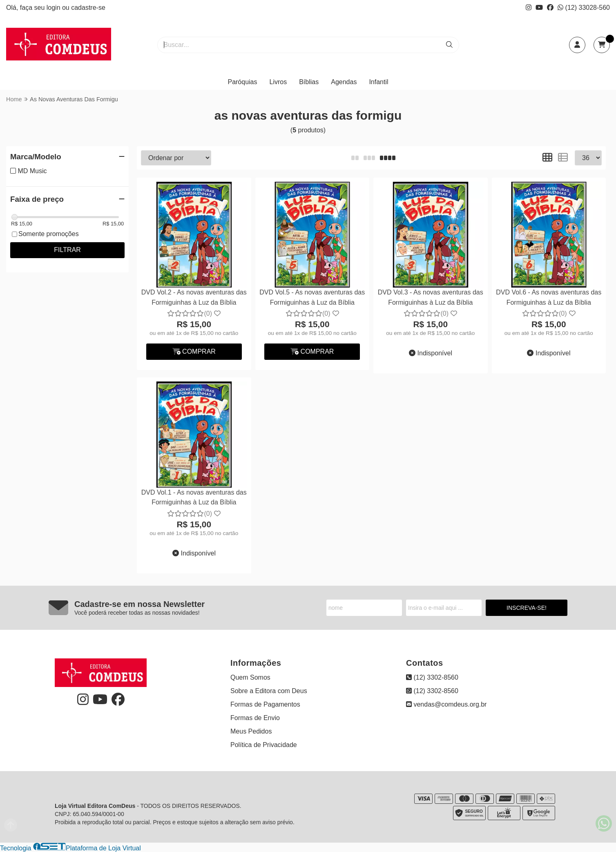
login (54, 8)
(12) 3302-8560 (432, 677)
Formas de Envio (255, 718)
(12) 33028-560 (584, 8)
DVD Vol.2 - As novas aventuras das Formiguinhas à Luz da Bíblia (194, 297)
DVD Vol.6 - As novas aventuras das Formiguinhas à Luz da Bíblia (549, 297)
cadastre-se (88, 8)
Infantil (378, 82)
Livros (278, 82)
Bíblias (309, 82)
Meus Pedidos (251, 731)
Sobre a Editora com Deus (269, 691)
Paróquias (242, 82)
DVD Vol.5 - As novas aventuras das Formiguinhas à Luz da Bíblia (312, 297)
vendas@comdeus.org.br (446, 704)
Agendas (344, 82)
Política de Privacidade (264, 745)
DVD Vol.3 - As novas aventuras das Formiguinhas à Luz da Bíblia (431, 297)
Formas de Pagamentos (265, 704)
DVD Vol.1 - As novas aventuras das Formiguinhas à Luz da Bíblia (194, 497)
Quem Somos (250, 677)
